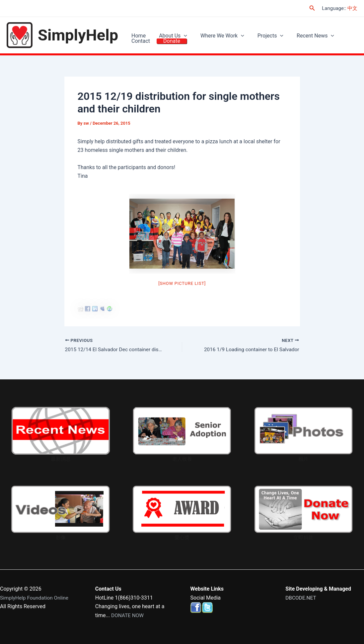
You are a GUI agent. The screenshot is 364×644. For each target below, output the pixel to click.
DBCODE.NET (301, 598)
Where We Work (214, 31)
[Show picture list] (182, 284)
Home (137, 31)
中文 (352, 8)
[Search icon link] (312, 8)
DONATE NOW (128, 615)
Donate (138, 46)
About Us (168, 31)
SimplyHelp (78, 35)
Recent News (300, 31)
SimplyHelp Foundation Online (36, 598)
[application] (179, 31)
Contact (338, 31)
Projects (259, 31)
